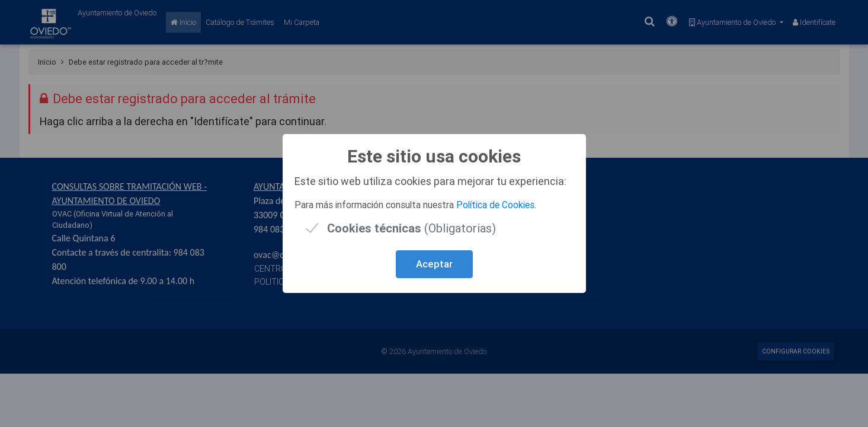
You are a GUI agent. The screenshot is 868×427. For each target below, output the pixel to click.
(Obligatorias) (411, 228)
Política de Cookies (495, 205)
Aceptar (434, 264)
